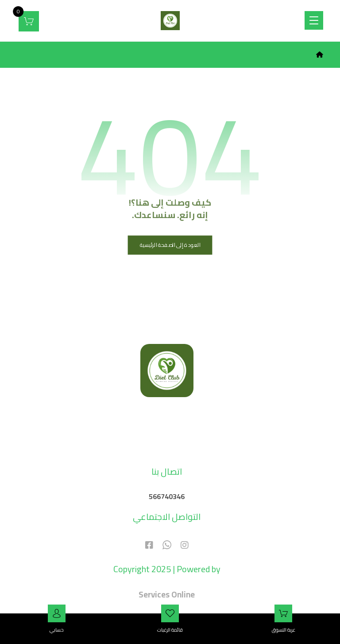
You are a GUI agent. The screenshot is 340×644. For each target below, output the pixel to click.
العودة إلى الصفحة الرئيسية (170, 244)
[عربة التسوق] (29, 20)
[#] (185, 543)
